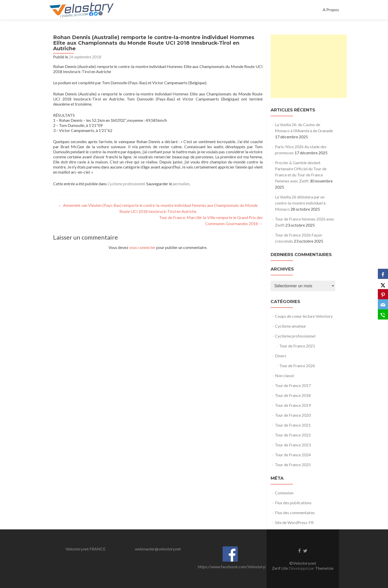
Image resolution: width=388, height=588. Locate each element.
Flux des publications (293, 503)
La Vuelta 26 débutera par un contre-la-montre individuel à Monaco (300, 203)
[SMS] (383, 314)
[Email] (383, 304)
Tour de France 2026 (297, 366)
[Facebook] (383, 274)
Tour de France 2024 (293, 455)
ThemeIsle (324, 568)
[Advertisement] (309, 66)
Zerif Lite (280, 568)
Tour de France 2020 (293, 415)
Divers (281, 356)
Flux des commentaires (295, 513)
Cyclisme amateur (291, 326)
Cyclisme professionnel (126, 184)
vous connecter (142, 247)
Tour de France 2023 (293, 445)
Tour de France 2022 (293, 435)
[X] (383, 284)
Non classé (284, 375)
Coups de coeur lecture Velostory (304, 316)
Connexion (284, 493)
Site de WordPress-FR (294, 522)
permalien (181, 184)
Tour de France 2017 (293, 385)
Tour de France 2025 (293, 465)
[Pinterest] (383, 294)
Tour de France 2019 (293, 405)
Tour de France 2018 (293, 395)
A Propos (331, 10)
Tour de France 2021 (297, 346)
